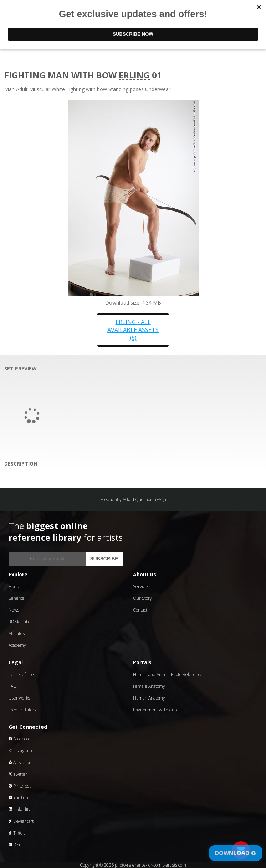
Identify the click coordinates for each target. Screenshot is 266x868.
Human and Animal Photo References (169, 674)
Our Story (142, 598)
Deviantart (21, 821)
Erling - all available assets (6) (133, 330)
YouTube (19, 798)
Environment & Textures (157, 710)
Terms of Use (21, 674)
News (14, 610)
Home (14, 586)
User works (19, 698)
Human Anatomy (149, 698)
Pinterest (20, 786)
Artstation (20, 762)
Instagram (20, 751)
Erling (134, 75)
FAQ (13, 686)
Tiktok (17, 833)
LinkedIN (19, 809)
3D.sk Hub (19, 622)
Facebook (20, 739)
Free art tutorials (24, 710)
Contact (140, 610)
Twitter (18, 774)
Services (141, 586)
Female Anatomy (149, 686)
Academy (17, 645)
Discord (18, 845)
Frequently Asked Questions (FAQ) (133, 500)
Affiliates (17, 633)
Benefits (16, 598)
